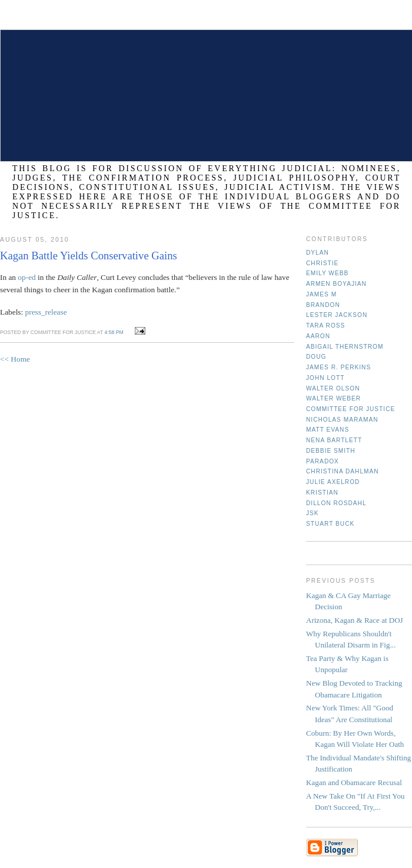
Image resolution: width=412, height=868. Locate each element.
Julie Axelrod (333, 482)
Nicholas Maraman (342, 420)
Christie (322, 263)
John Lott (325, 378)
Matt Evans (328, 430)
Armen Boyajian (336, 284)
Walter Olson (333, 388)
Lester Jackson (337, 315)
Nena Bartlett (334, 440)
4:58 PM (114, 332)
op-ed (26, 277)
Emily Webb (327, 273)
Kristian (322, 493)
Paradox (323, 461)
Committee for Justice (350, 409)
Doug (316, 357)
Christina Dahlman (343, 471)
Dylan (318, 253)
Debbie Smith (331, 451)
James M (321, 294)
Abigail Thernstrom (345, 347)
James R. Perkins (338, 367)
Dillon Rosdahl (336, 503)
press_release (46, 312)
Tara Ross (325, 325)
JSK (313, 513)
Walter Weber (333, 398)
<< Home (15, 359)
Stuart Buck (330, 524)
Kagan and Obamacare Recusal (354, 782)
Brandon (323, 305)
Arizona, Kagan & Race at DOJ (355, 620)
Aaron (318, 336)
